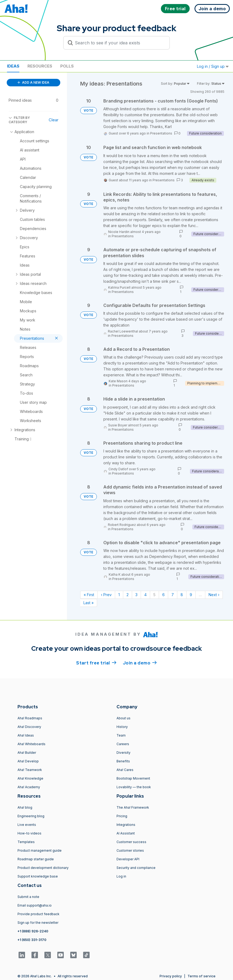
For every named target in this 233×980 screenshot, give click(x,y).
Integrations (126, 825)
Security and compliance (136, 868)
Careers (123, 744)
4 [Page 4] (145, 595)
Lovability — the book (134, 787)
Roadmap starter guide (36, 859)
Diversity (123, 753)
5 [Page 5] (154, 595)
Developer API (128, 859)
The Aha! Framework (133, 807)
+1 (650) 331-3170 (32, 940)
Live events (27, 825)
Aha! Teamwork (30, 770)
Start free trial (96, 663)
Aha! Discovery (29, 727)
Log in (121, 876)
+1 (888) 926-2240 (33, 931)
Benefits (123, 761)
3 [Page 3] (136, 595)
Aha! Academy (29, 787)
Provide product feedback (38, 914)
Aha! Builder (27, 753)
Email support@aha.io (35, 905)
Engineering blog (31, 816)
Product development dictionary (43, 868)
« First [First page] (89, 595)
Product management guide (40, 850)
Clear (54, 120)
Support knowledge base (38, 876)
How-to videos (29, 833)
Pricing (122, 816)
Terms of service (202, 976)
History (122, 727)
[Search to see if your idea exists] (119, 43)
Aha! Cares (125, 770)
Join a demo (140, 663)
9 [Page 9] (191, 595)
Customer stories (130, 850)
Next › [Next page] (214, 595)
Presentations (161, 133)
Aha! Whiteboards (31, 744)
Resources (40, 66)
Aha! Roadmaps (30, 718)
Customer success (131, 842)
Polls (67, 66)
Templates (26, 842)
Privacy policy (171, 976)
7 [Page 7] (173, 595)
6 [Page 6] (163, 595)
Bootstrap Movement (133, 778)
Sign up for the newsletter (38, 923)
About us (123, 718)
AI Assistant (126, 833)
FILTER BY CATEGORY (19, 120)
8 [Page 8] (182, 595)
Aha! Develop (28, 761)
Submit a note (28, 897)
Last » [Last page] (89, 603)
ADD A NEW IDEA (33, 82)
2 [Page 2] (128, 595)
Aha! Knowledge (30, 778)
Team (121, 735)
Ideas (13, 66)
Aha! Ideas (26, 735)
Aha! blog (25, 807)
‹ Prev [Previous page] (106, 595)
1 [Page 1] (119, 595)
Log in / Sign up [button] (213, 66)
